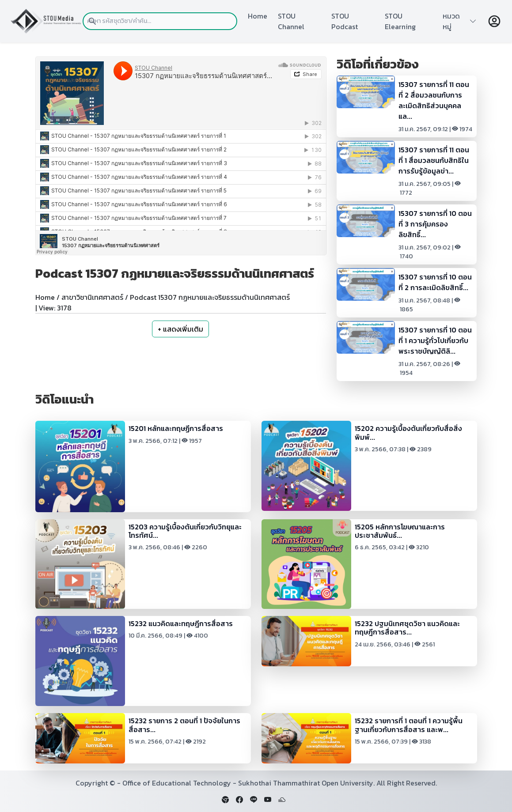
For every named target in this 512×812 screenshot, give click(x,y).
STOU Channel (291, 21)
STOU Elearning (400, 21)
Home (258, 16)
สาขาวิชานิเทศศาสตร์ (92, 297)
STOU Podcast (345, 21)
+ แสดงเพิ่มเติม (180, 329)
